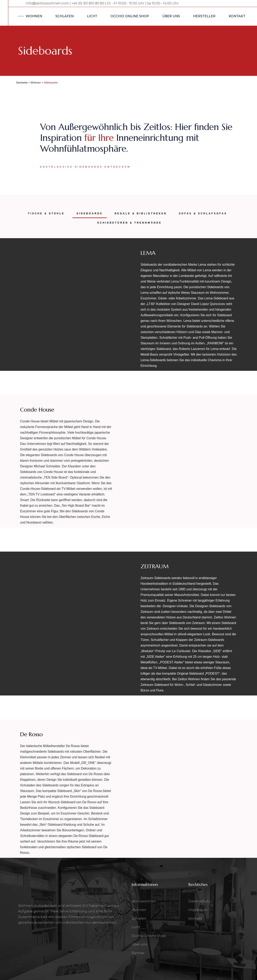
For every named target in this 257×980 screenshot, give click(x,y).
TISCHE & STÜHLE (46, 213)
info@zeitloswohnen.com (47, 3)
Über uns (139, 944)
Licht (136, 927)
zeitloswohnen (144, 901)
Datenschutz (199, 901)
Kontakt (195, 918)
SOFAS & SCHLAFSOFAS (203, 213)
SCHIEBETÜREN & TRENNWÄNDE (130, 223)
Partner (138, 953)
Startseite (22, 83)
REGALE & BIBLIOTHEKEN (141, 213)
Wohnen (36, 83)
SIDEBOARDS (90, 213)
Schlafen (139, 918)
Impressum (198, 910)
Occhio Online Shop (149, 936)
